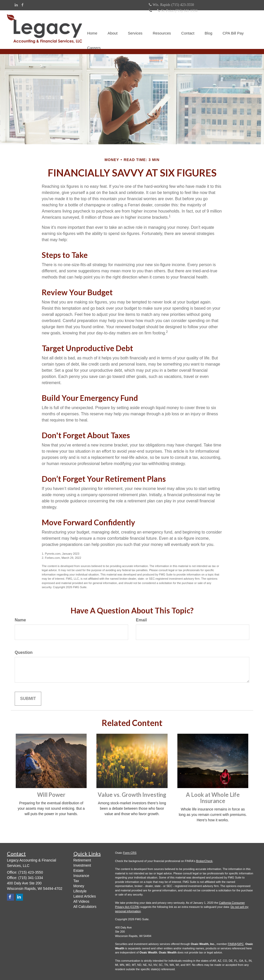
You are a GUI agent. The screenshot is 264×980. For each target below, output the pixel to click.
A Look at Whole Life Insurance (213, 797)
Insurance (81, 875)
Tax (76, 881)
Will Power (51, 794)
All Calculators (85, 906)
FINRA (232, 944)
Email (141, 620)
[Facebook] (22, 5)
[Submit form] (28, 699)
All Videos (81, 901)
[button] (112, 23)
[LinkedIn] (16, 5)
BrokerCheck (204, 861)
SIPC (241, 944)
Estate (79, 870)
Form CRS (130, 852)
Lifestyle (80, 891)
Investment (82, 865)
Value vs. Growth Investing (132, 794)
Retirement (82, 860)
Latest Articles (85, 896)
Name (20, 620)
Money (79, 886)
